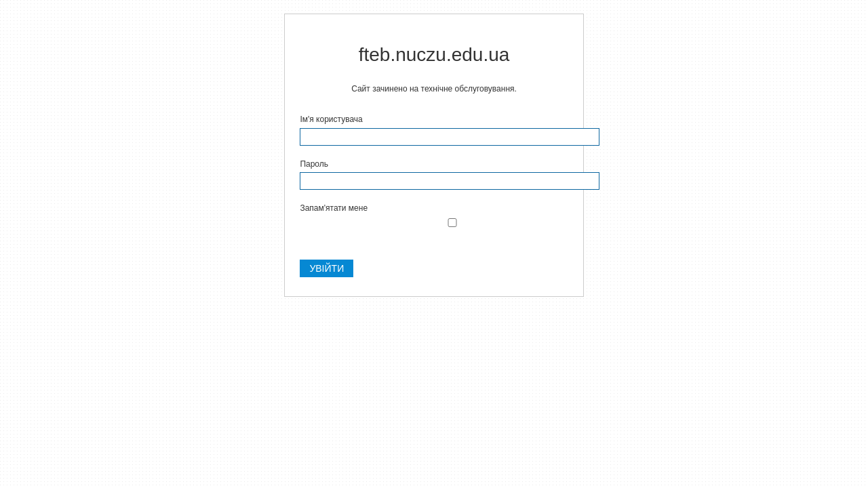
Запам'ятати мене (334, 208)
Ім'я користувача (331, 119)
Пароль (314, 164)
